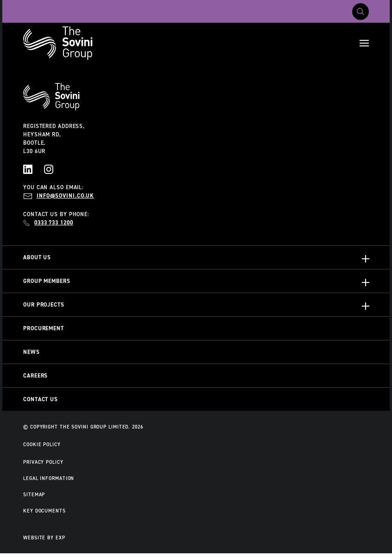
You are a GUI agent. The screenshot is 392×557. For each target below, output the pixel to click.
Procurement (44, 328)
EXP (60, 538)
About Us (37, 257)
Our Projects (44, 305)
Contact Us (41, 399)
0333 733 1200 (54, 223)
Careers (35, 376)
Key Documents (44, 511)
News (32, 352)
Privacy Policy (43, 462)
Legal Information (49, 478)
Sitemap (34, 494)
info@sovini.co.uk (65, 196)
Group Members (47, 281)
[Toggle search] (360, 12)
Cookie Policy (42, 444)
